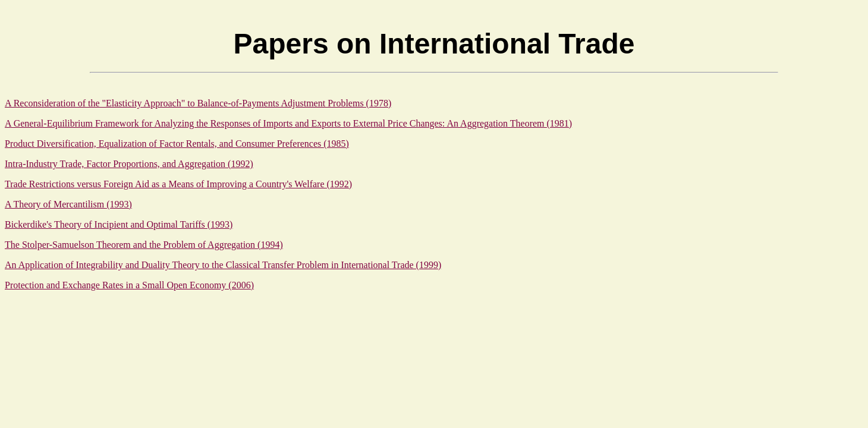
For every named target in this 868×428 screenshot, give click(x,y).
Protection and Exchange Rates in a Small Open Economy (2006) (129, 285)
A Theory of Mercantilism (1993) (68, 204)
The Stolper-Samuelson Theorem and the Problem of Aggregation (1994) (144, 245)
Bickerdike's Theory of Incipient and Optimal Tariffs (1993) (119, 224)
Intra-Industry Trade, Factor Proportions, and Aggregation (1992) (129, 164)
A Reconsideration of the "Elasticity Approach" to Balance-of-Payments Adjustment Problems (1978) (198, 103)
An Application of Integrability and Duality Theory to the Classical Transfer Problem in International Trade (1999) (223, 265)
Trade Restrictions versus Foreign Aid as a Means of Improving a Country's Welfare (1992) (178, 184)
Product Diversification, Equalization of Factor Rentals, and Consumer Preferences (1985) (177, 144)
